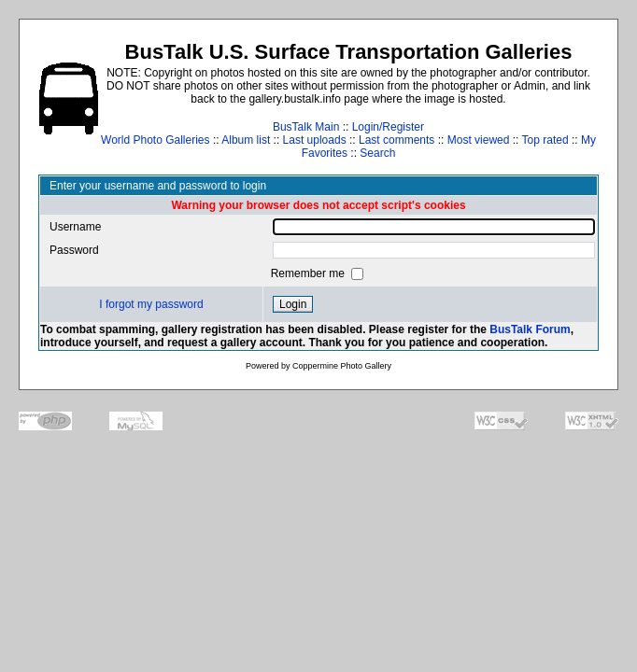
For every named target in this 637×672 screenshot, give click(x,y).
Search (377, 153)
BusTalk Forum (530, 329)
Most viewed (479, 140)
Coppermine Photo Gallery (342, 366)
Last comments (396, 140)
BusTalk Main (306, 127)
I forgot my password (151, 304)
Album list (246, 140)
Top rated (545, 140)
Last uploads (315, 140)
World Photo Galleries (156, 140)
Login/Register (388, 127)
